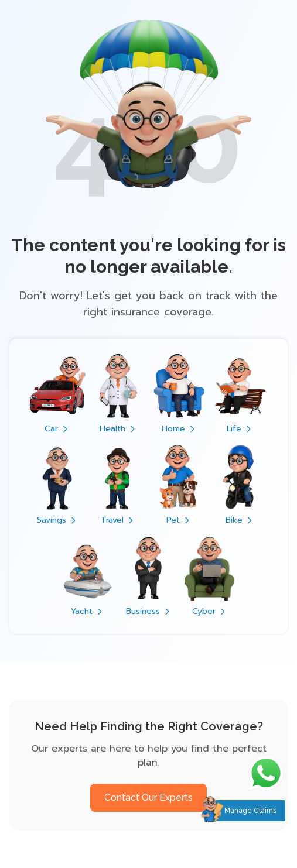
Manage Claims (250, 811)
